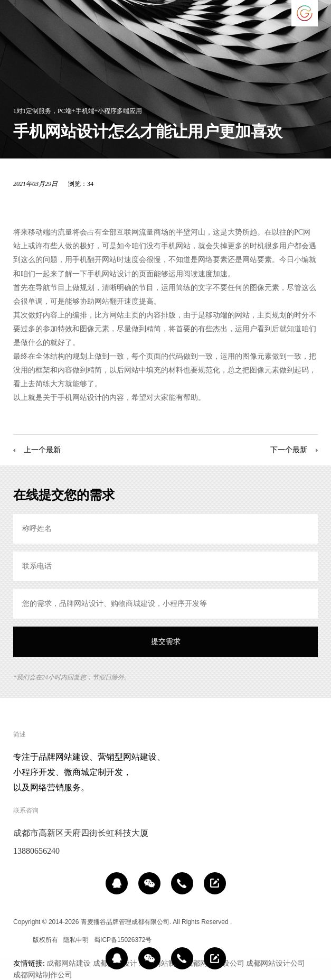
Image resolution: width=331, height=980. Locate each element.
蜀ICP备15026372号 (123, 940)
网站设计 (117, 274)
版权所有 (45, 940)
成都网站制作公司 (43, 975)
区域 (20, 940)
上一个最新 (42, 450)
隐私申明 (76, 940)
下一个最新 (289, 450)
